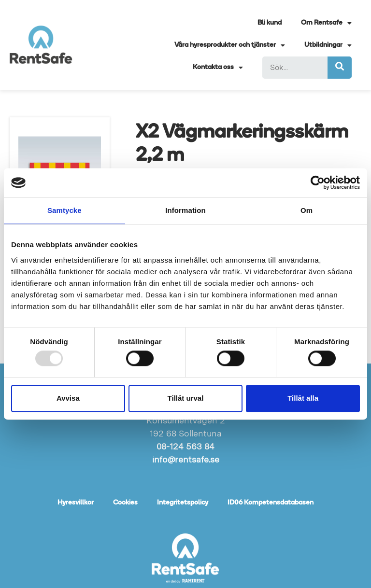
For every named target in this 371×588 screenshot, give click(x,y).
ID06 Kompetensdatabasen (271, 503)
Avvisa (68, 398)
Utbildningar (328, 45)
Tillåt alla (303, 398)
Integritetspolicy (183, 503)
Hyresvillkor (76, 503)
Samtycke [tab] (64, 210)
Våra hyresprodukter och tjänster (230, 45)
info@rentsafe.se (186, 459)
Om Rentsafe (326, 23)
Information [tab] (185, 210)
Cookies (125, 503)
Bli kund (270, 23)
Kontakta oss (218, 68)
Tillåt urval (186, 398)
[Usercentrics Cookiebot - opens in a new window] (318, 182)
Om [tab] (307, 210)
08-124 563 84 (185, 446)
